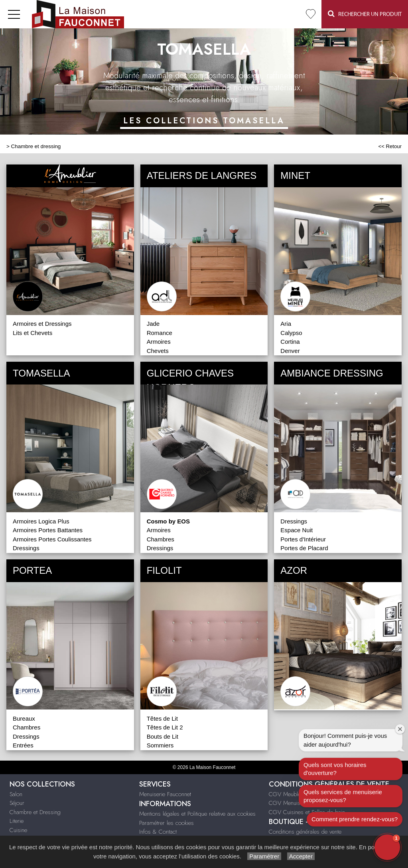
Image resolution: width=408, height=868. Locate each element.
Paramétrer (264, 856)
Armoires (159, 342)
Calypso (291, 333)
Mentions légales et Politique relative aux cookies (197, 814)
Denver (290, 351)
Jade (153, 324)
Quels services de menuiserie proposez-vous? (343, 796)
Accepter (301, 856)
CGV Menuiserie (289, 803)
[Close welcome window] (400, 729)
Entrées (23, 745)
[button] (387, 847)
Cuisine (18, 830)
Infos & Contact (158, 832)
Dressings (26, 548)
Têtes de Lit (162, 718)
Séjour (17, 803)
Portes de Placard (304, 548)
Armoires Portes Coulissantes (52, 539)
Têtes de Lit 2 (165, 727)
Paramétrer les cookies (167, 823)
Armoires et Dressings (42, 324)
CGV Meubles (286, 794)
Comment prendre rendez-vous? (355, 819)
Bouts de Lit (163, 736)
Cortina (290, 342)
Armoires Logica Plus (41, 521)
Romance (160, 333)
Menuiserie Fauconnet (165, 794)
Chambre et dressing (36, 146)
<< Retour (390, 146)
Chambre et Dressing (35, 812)
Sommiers (160, 745)
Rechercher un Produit (365, 14)
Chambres (161, 539)
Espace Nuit (297, 530)
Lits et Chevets (33, 333)
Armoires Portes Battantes (48, 530)
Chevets (158, 351)
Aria (286, 324)
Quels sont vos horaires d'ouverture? (335, 769)
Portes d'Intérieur (303, 539)
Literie (17, 821)
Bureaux (24, 718)
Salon (16, 794)
